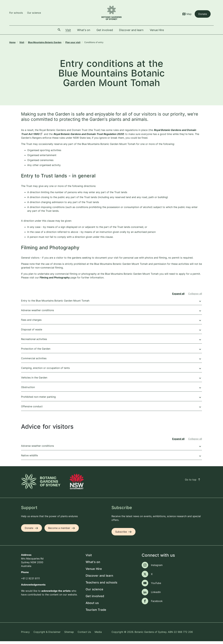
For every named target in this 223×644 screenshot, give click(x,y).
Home (12, 42)
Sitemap (69, 635)
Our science (34, 13)
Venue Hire (94, 572)
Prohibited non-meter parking (111, 400)
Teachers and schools (101, 585)
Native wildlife (111, 459)
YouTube (156, 586)
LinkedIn (156, 595)
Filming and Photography (55, 280)
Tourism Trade (96, 613)
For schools (16, 13)
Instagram (157, 568)
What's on (93, 565)
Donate (203, 14)
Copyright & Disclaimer (47, 635)
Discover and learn (99, 578)
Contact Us (84, 635)
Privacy (25, 635)
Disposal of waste (111, 333)
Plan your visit (73, 42)
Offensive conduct (111, 410)
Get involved (95, 599)
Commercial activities (111, 362)
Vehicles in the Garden (111, 381)
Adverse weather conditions (111, 313)
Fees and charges (111, 323)
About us (92, 606)
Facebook (157, 604)
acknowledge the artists (56, 593)
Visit (22, 42)
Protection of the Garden (111, 352)
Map (189, 14)
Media (98, 635)
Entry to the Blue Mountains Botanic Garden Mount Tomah (111, 304)
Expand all (178, 296)
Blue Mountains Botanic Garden (45, 42)
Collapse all (195, 296)
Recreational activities (111, 342)
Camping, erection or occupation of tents (111, 371)
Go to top (193, 482)
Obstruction (111, 390)
